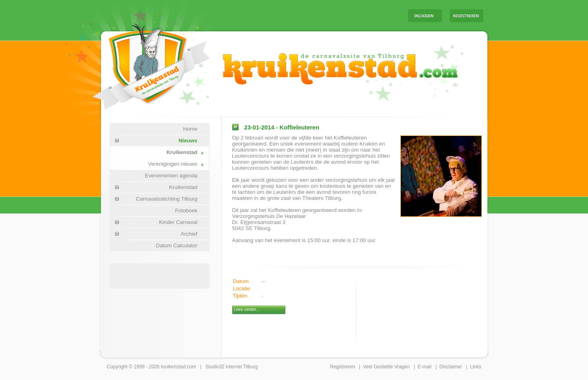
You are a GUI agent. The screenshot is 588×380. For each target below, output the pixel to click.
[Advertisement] (302, 15)
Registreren (342, 367)
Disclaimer (451, 367)
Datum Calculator (177, 245)
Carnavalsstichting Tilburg (167, 199)
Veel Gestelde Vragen (386, 367)
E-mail (425, 367)
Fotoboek (186, 211)
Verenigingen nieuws (172, 164)
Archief (189, 234)
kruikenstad (173, 367)
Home (190, 129)
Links (475, 367)
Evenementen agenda (171, 176)
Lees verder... (247, 309)
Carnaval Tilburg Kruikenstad (138, 64)
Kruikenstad (182, 152)
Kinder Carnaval (178, 222)
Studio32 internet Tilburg (231, 367)
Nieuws (188, 141)
